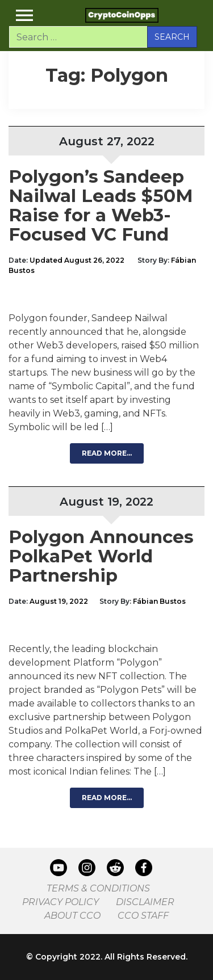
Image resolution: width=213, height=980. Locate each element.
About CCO (72, 916)
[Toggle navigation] (24, 15)
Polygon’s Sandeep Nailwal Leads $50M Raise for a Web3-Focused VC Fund (101, 205)
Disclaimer (145, 902)
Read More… (107, 453)
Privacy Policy (60, 902)
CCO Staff (143, 916)
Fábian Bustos (159, 601)
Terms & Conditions (98, 888)
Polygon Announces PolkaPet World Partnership (101, 556)
